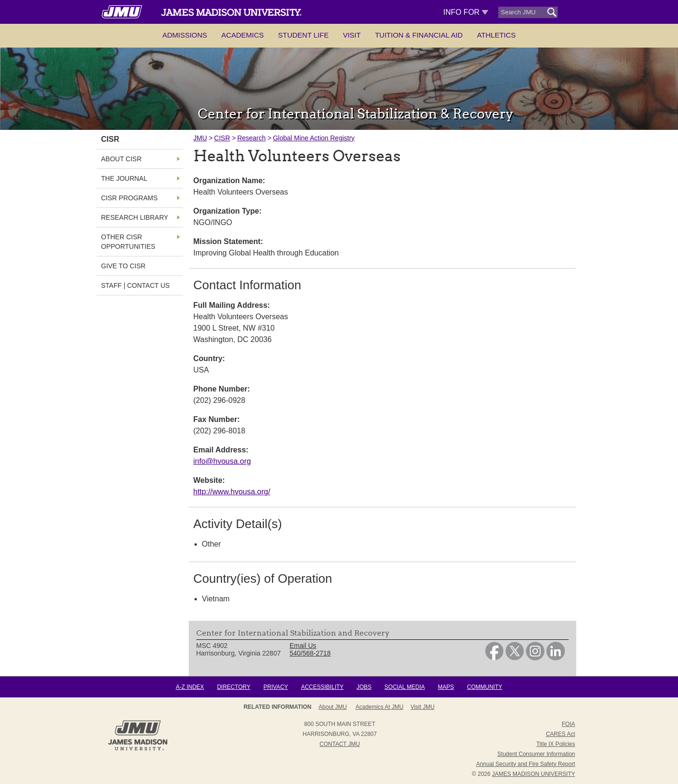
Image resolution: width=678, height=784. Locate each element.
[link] (494, 658)
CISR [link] (110, 139)
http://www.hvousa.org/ (232, 492)
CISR (222, 138)
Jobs (364, 687)
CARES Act (560, 734)
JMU (200, 138)
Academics (243, 35)
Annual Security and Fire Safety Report (525, 764)
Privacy (276, 687)
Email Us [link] (303, 646)
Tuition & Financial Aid (419, 35)
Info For (466, 12)
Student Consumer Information (536, 754)
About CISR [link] (121, 159)
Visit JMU (422, 707)
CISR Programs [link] (130, 198)
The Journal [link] (124, 178)
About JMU (333, 707)
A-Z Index (190, 687)
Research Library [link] (135, 217)
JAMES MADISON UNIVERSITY (534, 774)
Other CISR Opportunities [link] (128, 242)
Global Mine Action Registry (314, 138)
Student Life (303, 35)
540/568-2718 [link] (310, 653)
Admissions (184, 35)
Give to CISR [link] (124, 266)
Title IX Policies (556, 744)
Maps (446, 687)
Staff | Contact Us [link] (136, 285)
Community (484, 687)
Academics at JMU (380, 707)
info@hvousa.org (222, 461)
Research (252, 138)
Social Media (405, 687)
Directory (233, 687)
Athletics (496, 35)
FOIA (568, 724)
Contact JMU (340, 744)
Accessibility (322, 687)
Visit (352, 35)
